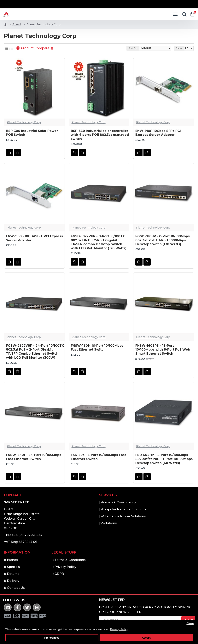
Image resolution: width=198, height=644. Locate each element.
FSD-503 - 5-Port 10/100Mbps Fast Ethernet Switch (98, 457)
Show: (179, 48)
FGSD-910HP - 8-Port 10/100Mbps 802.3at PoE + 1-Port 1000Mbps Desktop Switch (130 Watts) (163, 240)
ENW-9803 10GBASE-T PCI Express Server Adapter (34, 238)
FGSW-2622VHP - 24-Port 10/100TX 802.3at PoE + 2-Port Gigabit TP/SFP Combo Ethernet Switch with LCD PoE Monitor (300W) (35, 352)
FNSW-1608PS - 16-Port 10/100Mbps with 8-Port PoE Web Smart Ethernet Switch (163, 350)
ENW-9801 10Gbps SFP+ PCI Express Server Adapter (158, 133)
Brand (17, 24)
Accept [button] (146, 638)
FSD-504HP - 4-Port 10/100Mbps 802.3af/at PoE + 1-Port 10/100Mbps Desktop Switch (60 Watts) (164, 459)
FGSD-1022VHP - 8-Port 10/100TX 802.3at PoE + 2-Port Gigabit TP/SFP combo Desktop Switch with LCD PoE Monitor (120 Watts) (99, 242)
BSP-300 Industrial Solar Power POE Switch (32, 133)
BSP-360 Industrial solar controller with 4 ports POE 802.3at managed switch (100, 135)
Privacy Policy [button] (119, 629)
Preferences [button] (52, 638)
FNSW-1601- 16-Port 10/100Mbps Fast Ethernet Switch (97, 348)
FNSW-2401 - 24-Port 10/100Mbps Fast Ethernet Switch (34, 457)
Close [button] (190, 623)
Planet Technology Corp (24, 122)
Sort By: (133, 48)
